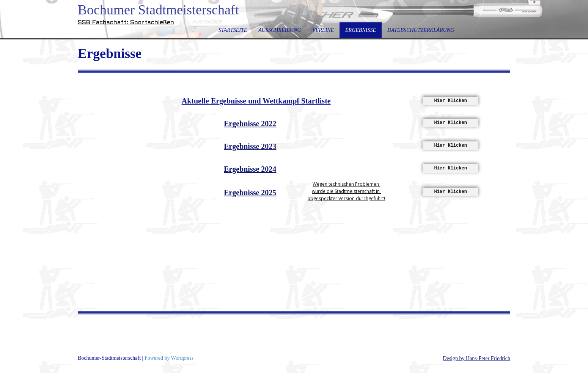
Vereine (323, 30)
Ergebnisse (361, 30)
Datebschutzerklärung (421, 30)
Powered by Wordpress (169, 358)
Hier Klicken (450, 101)
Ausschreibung (280, 30)
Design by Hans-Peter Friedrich (476, 358)
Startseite (233, 30)
